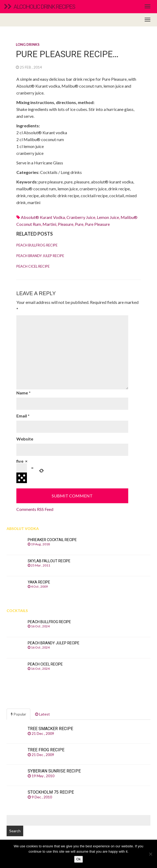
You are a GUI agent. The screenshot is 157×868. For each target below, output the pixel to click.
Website (25, 439)
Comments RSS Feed (35, 509)
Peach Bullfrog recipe (37, 245)
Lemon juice (108, 217)
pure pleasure (97, 224)
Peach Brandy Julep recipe (40, 256)
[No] (150, 854)
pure (79, 224)
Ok (78, 859)
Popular (18, 714)
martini (49, 224)
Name (23, 393)
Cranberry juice (81, 217)
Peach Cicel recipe (33, 266)
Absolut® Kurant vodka (43, 217)
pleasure (66, 224)
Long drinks (28, 44)
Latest (42, 714)
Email (23, 416)
